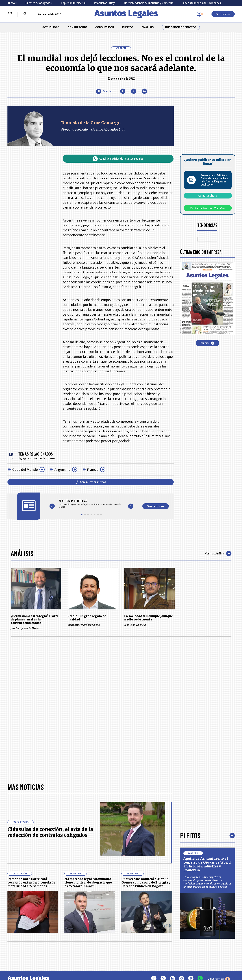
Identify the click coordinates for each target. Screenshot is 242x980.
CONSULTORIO (77, 27)
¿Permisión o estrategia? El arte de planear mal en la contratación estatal (35, 619)
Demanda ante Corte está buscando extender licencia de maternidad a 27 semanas (31, 882)
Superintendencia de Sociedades (201, 3)
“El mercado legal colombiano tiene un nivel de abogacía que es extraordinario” (88, 882)
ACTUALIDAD (51, 27)
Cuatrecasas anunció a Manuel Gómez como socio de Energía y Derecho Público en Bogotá (146, 882)
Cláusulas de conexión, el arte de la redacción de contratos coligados (50, 832)
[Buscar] (25, 14)
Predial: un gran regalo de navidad (87, 618)
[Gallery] (91, 504)
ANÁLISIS (148, 27)
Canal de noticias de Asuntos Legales (118, 159)
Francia (93, 470)
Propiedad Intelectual (73, 3)
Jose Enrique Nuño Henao (36, 628)
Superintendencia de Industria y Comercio (148, 3)
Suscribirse (223, 14)
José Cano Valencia (149, 625)
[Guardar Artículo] (104, 91)
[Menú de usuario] (199, 14)
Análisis (22, 553)
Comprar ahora (208, 196)
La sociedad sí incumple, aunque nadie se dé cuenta (149, 618)
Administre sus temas (90, 482)
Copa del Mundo (25, 470)
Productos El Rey (105, 3)
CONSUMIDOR (105, 27)
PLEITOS (128, 27)
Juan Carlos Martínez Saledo (93, 625)
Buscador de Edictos (181, 27)
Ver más (207, 343)
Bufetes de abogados (38, 3)
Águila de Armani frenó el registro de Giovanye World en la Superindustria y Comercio (207, 864)
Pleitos (190, 836)
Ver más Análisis (218, 553)
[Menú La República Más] (10, 14)
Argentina (62, 470)
